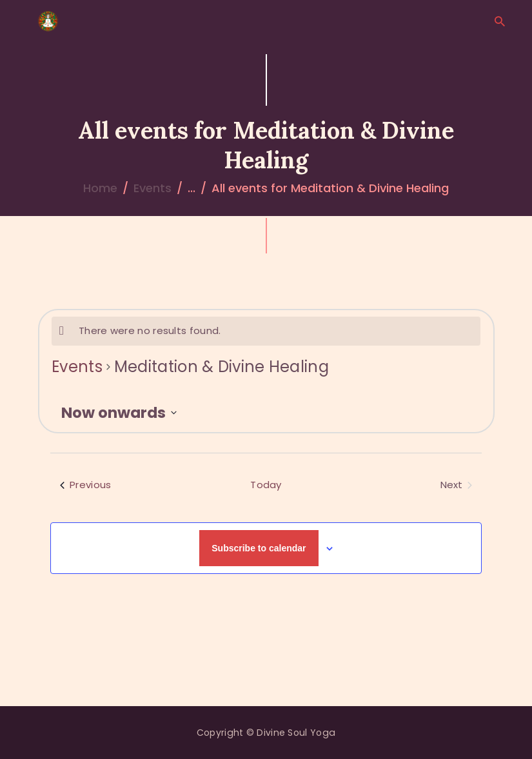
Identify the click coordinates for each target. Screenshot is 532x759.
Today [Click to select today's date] (266, 485)
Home (100, 188)
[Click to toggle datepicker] (119, 413)
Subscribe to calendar (259, 548)
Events (153, 188)
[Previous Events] (85, 485)
